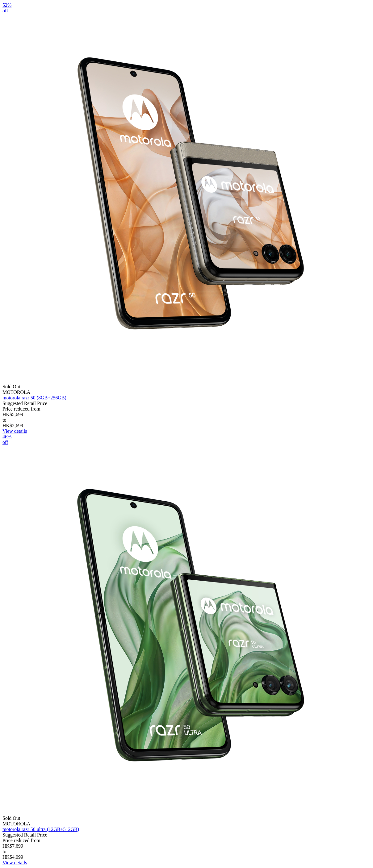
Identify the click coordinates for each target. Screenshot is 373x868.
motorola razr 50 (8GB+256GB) (34, 398)
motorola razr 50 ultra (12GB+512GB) (41, 829)
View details (15, 431)
